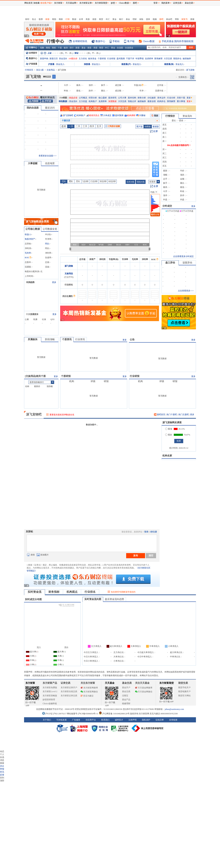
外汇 (108, 19)
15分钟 (94, 181)
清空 (151, 555)
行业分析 (171, 98)
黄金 (114, 19)
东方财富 (30, 683)
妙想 (113, 3)
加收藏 (36, 3)
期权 (61, 19)
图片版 (140, 127)
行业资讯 (80, 339)
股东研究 (112, 98)
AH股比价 (73, 59)
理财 (135, 19)
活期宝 (125, 696)
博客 (177, 19)
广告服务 (76, 720)
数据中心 (100, 41)
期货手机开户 (184, 688)
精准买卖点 (94, 115)
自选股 (120, 48)
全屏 (155, 131)
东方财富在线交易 (69, 691)
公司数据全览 (50, 229)
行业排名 (90, 592)
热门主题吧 (184, 415)
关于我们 (47, 720)
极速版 (156, 127)
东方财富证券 (86, 3)
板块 (66, 48)
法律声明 (133, 720)
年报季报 (140, 59)
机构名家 (167, 456)
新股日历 (54, 59)
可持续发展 (62, 720)
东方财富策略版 (50, 696)
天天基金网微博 (144, 688)
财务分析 (142, 98)
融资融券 (187, 59)
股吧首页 (160, 415)
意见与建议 (87, 696)
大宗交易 (168, 59)
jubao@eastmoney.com (174, 709)
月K (78, 181)
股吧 (161, 19)
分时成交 (167, 206)
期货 (101, 19)
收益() (28, 234)
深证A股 (40, 70)
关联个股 (181, 98)
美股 (88, 19)
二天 (78, 126)
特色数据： (64, 101)
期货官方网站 (184, 696)
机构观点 (72, 592)
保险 (141, 19)
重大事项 (181, 101)
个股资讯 (67, 339)
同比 (47, 244)
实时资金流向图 (93, 599)
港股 (94, 19)
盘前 (64, 126)
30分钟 (103, 181)
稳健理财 (126, 704)
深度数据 (112, 101)
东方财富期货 (167, 683)
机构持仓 (161, 101)
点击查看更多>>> (186, 291)
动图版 (148, 127)
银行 (121, 19)
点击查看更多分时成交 (183, 256)
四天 (92, 126)
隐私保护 (146, 720)
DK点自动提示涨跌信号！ (179, 145)
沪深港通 (32, 64)
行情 (68, 19)
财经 (27, 19)
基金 (128, 19)
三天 (85, 126)
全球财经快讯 (80, 41)
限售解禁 (158, 59)
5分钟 (85, 181)
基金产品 (126, 700)
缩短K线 (141, 182)
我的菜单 (166, 3)
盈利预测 (121, 59)
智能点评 (132, 101)
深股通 (87, 64)
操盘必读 (73, 98)
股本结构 (132, 98)
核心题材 (103, 98)
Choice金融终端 (50, 704)
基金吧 (169, 19)
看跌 (169, 435)
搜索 (192, 19)
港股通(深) (169, 64)
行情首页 (29, 70)
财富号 (185, 19)
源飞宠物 (69, 266)
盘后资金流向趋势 (114, 599)
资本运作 (161, 98)
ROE (28, 258)
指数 (42, 48)
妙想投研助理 (49, 700)
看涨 (169, 429)
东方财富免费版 (50, 688)
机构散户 (93, 101)
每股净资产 (30, 239)
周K (71, 181)
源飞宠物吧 (68, 115)
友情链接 (173, 720)
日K (64, 181)
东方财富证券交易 (69, 696)
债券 (148, 19)
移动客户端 (46, 3)
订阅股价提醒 (113, 126)
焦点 (34, 19)
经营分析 (93, 98)
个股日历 (66, 121)
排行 (72, 48)
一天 (71, 126)
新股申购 (44, 59)
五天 (99, 126)
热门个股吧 (172, 415)
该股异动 (187, 263)
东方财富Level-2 (50, 691)
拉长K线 (131, 182)
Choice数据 (149, 41)
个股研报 (102, 59)
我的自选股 (33, 108)
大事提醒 (33, 163)
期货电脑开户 (184, 691)
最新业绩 (152, 101)
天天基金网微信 (144, 692)
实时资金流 (35, 592)
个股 (60, 48)
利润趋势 (30, 282)
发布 (136, 555)
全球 (81, 19)
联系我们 (105, 720)
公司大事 (122, 98)
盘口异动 (170, 263)
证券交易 (177, 3)
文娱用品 (51, 70)
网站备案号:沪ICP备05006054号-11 (83, 714)
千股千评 (130, 59)
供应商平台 (91, 720)
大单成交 (107, 115)
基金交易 (126, 691)
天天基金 (110, 683)
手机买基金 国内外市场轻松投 (178, 41)
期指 (54, 19)
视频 (155, 19)
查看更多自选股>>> (48, 156)
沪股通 (51, 64)
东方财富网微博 (89, 688)
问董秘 (142, 115)
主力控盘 (83, 101)
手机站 (116, 41)
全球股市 (32, 53)
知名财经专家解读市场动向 (123, 592)
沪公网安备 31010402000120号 (114, 714)
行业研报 (111, 59)
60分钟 (112, 181)
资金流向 (63, 59)
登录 (146, 532)
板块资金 (92, 59)
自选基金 (129, 48)
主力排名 (83, 59)
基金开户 (126, 688)
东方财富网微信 (89, 692)
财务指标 (54, 592)
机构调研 (131, 115)
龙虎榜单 (149, 59)
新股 (47, 19)
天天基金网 (71, 3)
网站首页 (29, 3)
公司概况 (83, 98)
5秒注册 (153, 532)
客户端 (131, 41)
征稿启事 (160, 720)
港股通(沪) (126, 64)
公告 (132, 340)
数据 (74, 19)
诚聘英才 (119, 720)
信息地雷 (50, 163)
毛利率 (28, 253)
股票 (41, 19)
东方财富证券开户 (69, 688)
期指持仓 (177, 59)
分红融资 (152, 98)
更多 (189, 98)
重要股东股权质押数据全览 (62, 415)
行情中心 (31, 48)
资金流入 (60, 64)
